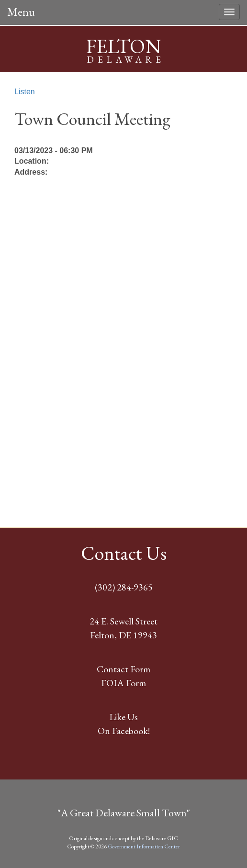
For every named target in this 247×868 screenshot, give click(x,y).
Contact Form (123, 669)
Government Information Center (144, 846)
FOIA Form (123, 683)
